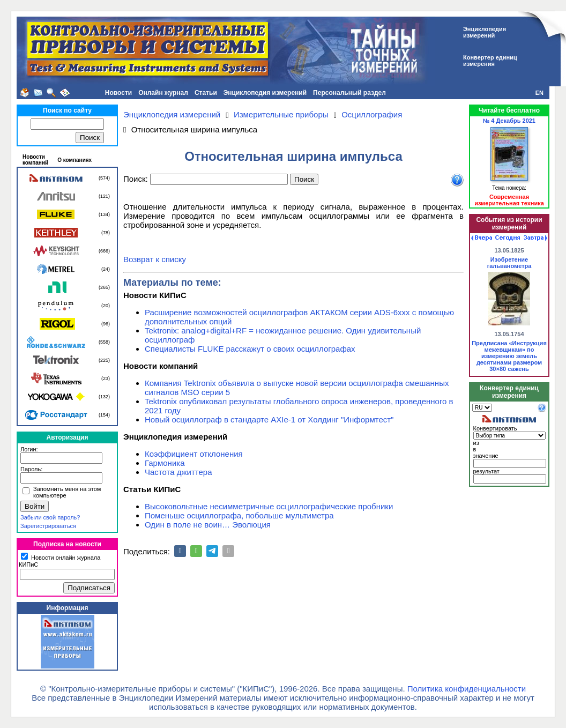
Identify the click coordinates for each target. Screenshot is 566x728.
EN (539, 93)
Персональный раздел (349, 93)
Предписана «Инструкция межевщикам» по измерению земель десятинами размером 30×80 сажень (509, 356)
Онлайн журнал (163, 93)
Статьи (206, 93)
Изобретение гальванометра (509, 263)
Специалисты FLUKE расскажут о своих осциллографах (250, 349)
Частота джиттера (178, 472)
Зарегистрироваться (48, 526)
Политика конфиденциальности (467, 689)
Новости (118, 93)
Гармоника (165, 463)
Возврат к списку (155, 259)
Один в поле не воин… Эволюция (208, 525)
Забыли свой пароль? (50, 517)
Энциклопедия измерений (265, 93)
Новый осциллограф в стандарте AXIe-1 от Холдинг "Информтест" (269, 419)
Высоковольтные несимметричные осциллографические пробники (269, 506)
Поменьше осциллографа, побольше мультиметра (239, 515)
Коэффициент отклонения (194, 454)
